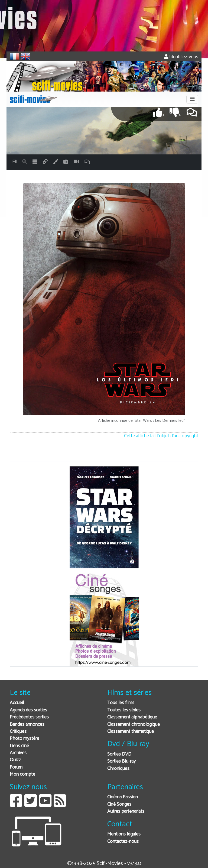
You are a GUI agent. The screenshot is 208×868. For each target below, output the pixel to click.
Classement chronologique (134, 725)
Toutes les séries (124, 710)
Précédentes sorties (29, 717)
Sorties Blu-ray (121, 761)
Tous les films (121, 703)
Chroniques (118, 769)
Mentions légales (124, 834)
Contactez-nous (123, 842)
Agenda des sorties (28, 710)
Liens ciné (19, 746)
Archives (18, 753)
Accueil (17, 703)
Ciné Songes (119, 804)
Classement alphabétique (132, 717)
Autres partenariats (126, 812)
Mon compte (22, 774)
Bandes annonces (27, 725)
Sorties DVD (119, 754)
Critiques (18, 732)
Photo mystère (25, 739)
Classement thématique (131, 732)
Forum (16, 767)
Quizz (15, 760)
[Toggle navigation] (192, 99)
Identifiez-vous (181, 57)
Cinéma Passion (123, 797)
